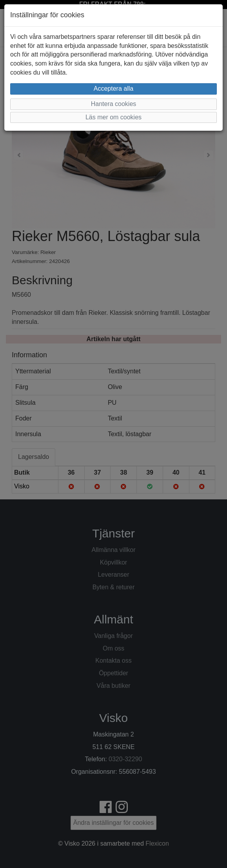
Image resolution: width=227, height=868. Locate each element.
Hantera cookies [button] (114, 104)
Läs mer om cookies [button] (113, 117)
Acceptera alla (113, 89)
